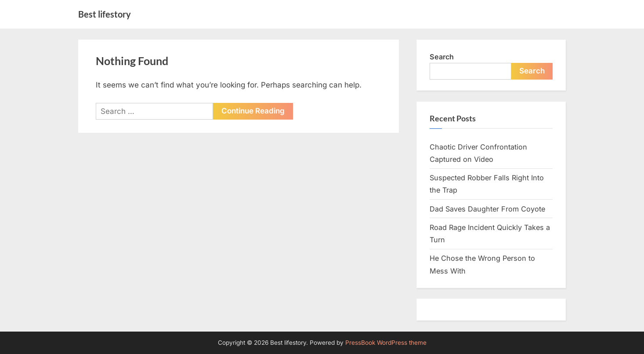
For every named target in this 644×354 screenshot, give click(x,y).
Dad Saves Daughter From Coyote (487, 209)
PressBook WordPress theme (386, 343)
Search (442, 57)
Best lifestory (105, 14)
